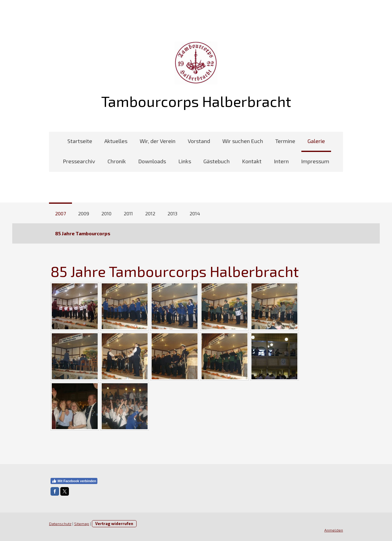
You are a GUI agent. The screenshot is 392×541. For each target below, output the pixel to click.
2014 (195, 213)
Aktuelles (116, 141)
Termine (285, 141)
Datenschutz (60, 524)
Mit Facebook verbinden (74, 481)
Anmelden (334, 530)
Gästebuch (217, 161)
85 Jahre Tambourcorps (83, 233)
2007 (60, 213)
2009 (84, 213)
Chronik (117, 161)
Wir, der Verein (158, 141)
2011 (128, 213)
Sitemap (82, 524)
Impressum (315, 161)
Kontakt (252, 161)
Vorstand (199, 141)
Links (185, 161)
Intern (281, 161)
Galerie (316, 141)
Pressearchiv (79, 161)
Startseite (80, 141)
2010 (106, 213)
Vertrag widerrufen (114, 524)
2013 (172, 213)
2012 (150, 213)
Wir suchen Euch (243, 141)
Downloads (152, 161)
